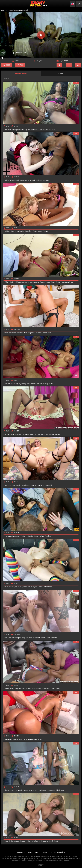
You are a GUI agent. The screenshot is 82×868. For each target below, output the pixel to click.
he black (15, 434)
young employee (67, 282)
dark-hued (47, 333)
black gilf (34, 434)
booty (56, 841)
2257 (51, 852)
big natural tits (20, 689)
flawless (30, 739)
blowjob (47, 180)
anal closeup (45, 282)
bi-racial (53, 130)
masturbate (38, 231)
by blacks (42, 434)
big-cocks (32, 333)
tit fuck (7, 282)
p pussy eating (9, 536)
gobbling (23, 384)
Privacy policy (60, 852)
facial (6, 333)
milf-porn (8, 638)
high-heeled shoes (34, 841)
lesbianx (7, 231)
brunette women (33, 384)
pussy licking (40, 536)
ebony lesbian (33, 130)
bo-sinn (55, 638)
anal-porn (37, 638)
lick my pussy (9, 689)
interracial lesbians (11, 485)
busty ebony (56, 282)
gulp (6, 180)
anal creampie (32, 790)
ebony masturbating (20, 130)
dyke (42, 587)
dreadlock (48, 587)
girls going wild (46, 485)
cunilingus (13, 587)
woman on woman (53, 434)
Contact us (21, 852)
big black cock (44, 790)
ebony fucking (24, 434)
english (48, 536)
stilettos (39, 180)
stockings (15, 384)
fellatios (40, 333)
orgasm (46, 231)
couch (46, 130)
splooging (21, 231)
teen (36, 739)
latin (41, 739)
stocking (31, 536)
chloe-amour (14, 333)
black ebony (56, 689)
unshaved (8, 130)
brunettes (24, 333)
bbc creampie (9, 790)
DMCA (44, 852)
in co (51, 384)
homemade (14, 739)
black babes (37, 689)
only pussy (44, 384)
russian (23, 841)
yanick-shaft (46, 638)
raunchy (23, 739)
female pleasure (25, 485)
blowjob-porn (17, 638)
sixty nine (35, 587)
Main (3, 10)
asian (18, 536)
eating (29, 689)
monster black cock (57, 790)
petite (14, 231)
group (18, 790)
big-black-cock (14, 180)
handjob (7, 384)
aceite (7, 739)
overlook (32, 180)
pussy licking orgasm (12, 841)
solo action (36, 485)
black (6, 587)
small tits (29, 231)
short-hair (24, 180)
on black (7, 434)
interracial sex (16, 282)
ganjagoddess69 (24, 587)
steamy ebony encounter (31, 282)
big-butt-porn (28, 638)
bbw (41, 130)
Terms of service (34, 852)
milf (52, 841)
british (24, 536)
